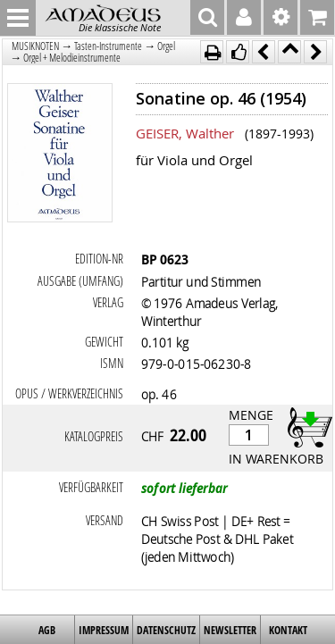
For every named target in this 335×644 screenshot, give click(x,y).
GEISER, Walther (185, 133)
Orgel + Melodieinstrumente (72, 58)
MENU (18, 18)
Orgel (166, 46)
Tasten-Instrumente (108, 46)
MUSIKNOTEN (35, 46)
